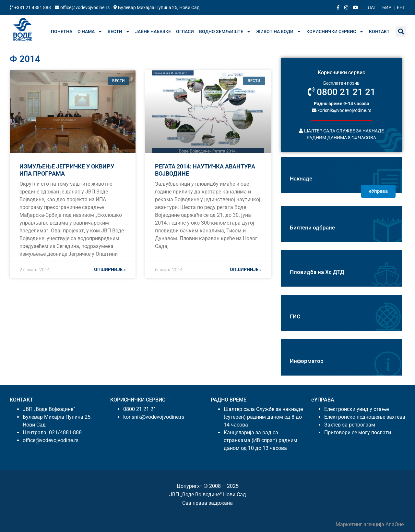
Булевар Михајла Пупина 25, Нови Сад (156, 7)
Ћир (386, 7)
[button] (401, 32)
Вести (119, 31)
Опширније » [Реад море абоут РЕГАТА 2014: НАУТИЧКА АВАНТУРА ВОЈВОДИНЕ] (246, 269)
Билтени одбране (312, 228)
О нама (90, 31)
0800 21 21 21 (342, 92)
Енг (401, 7)
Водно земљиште (225, 31)
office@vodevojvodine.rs (83, 7)
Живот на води (279, 31)
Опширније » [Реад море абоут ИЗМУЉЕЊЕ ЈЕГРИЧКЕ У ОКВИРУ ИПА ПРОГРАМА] (110, 269)
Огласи (185, 31)
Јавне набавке (153, 31)
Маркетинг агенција (361, 524)
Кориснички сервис (335, 31)
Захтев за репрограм (350, 425)
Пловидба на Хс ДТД (317, 272)
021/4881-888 (65, 433)
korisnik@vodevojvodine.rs (342, 110)
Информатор (307, 361)
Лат (372, 7)
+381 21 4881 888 (31, 7)
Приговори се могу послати (358, 433)
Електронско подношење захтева (365, 417)
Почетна (62, 31)
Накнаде (301, 179)
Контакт (379, 31)
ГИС (295, 316)
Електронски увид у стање (356, 409)
